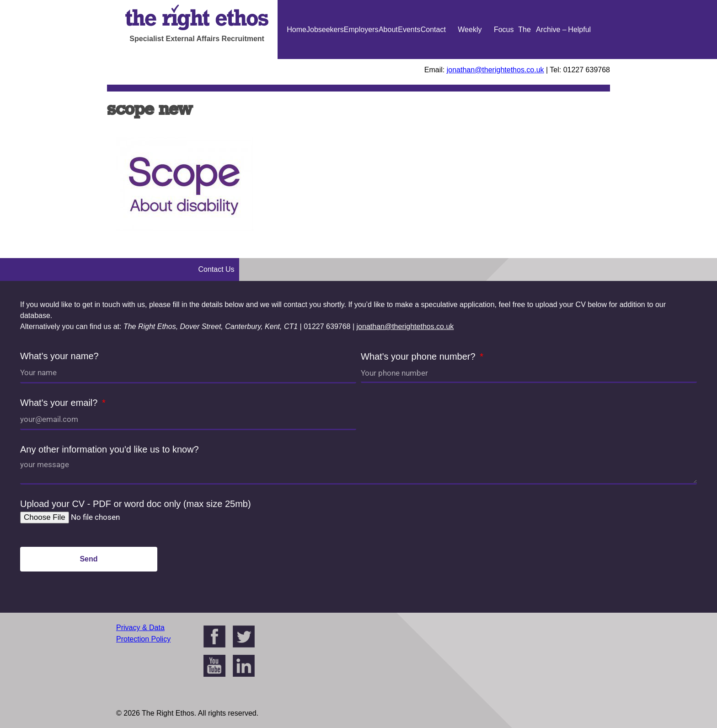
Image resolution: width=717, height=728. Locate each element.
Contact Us (433, 59)
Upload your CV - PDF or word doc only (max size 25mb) (136, 504)
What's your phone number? (419, 356)
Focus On (504, 59)
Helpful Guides (580, 59)
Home (297, 30)
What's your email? (60, 403)
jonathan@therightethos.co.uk (495, 70)
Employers (361, 30)
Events (409, 30)
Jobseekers (325, 30)
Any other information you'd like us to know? (110, 449)
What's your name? (59, 356)
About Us (388, 59)
